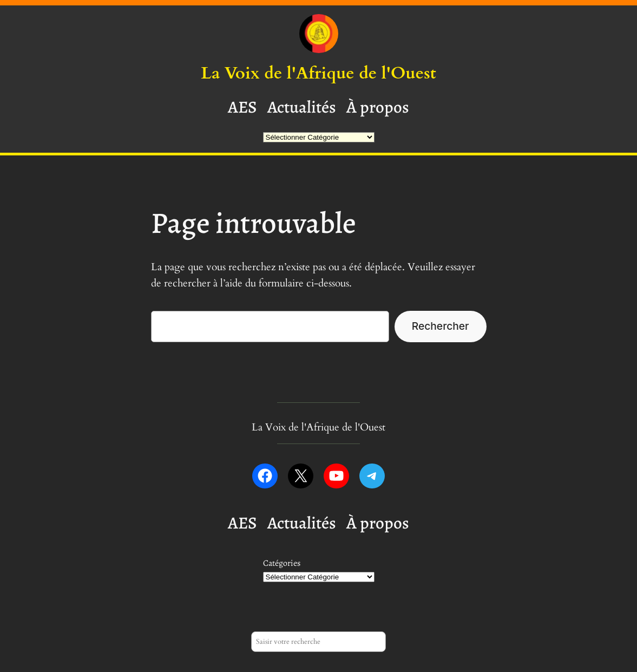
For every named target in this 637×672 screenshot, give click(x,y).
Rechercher (441, 326)
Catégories (282, 563)
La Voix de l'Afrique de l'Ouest (318, 73)
